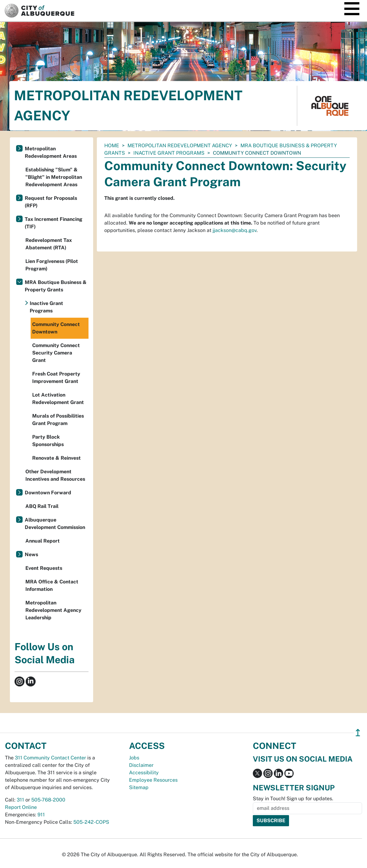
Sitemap (139, 787)
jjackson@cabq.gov (235, 230)
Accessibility (144, 773)
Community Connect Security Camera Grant (56, 353)
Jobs (134, 758)
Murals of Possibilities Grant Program (58, 420)
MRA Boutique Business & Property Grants (56, 286)
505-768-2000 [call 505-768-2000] (48, 800)
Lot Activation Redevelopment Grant (58, 399)
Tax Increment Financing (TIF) (54, 223)
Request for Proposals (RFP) (51, 202)
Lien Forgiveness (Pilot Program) (52, 265)
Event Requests (44, 568)
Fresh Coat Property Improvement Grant (56, 378)
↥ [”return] (358, 733)
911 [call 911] (41, 815)
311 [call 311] (20, 800)
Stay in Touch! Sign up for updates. (293, 799)
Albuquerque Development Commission (55, 524)
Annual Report (43, 541)
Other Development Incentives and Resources (55, 475)
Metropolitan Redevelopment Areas (51, 152)
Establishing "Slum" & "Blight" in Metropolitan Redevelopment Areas (54, 177)
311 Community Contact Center (50, 758)
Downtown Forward (48, 493)
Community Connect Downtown (56, 328)
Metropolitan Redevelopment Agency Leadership (53, 610)
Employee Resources (153, 780)
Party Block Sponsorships (48, 441)
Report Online (21, 807)
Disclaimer (141, 765)
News (31, 554)
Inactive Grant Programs (169, 153)
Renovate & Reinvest (56, 458)
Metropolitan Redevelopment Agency (180, 146)
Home (112, 146)
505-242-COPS (91, 822)
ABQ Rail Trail (42, 506)
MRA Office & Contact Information (52, 585)
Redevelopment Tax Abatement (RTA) (49, 244)
